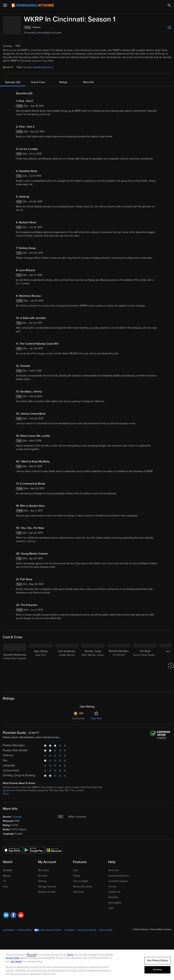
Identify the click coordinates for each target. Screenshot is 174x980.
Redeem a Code (47, 892)
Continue (157, 970)
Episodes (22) (13, 82)
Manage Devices (47, 887)
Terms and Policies (87, 930)
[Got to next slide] (171, 666)
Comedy (17, 817)
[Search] (169, 5)
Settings (42, 881)
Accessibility (115, 903)
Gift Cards (78, 892)
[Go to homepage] (33, 5)
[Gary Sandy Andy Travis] (41, 666)
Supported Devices (119, 876)
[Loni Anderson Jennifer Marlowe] (67, 666)
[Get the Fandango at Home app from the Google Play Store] (34, 850)
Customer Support (118, 881)
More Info (89, 82)
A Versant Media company (160, 929)
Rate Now (96, 718)
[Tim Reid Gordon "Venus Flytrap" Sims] (145, 666)
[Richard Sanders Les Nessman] (119, 666)
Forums (112, 887)
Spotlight (8, 870)
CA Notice (69, 930)
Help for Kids (106, 930)
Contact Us (114, 892)
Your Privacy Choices (51, 930)
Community (78, 718)
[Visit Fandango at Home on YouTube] (21, 916)
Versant (31, 955)
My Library (44, 870)
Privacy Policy (24, 930)
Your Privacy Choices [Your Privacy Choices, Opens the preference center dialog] (157, 960)
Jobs (111, 908)
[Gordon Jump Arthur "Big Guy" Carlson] (93, 666)
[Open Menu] (5, 5)
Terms (70, 955)
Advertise (113, 897)
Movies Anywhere (83, 887)
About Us (113, 870)
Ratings (63, 82)
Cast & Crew (38, 82)
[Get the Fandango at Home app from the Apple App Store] (12, 850)
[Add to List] (169, 27)
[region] (87, 965)
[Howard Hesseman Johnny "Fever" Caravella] (15, 666)
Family (77, 876)
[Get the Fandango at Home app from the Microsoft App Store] (54, 850)
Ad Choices (9, 930)
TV (4, 881)
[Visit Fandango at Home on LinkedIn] (6, 916)
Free (5, 887)
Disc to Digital (81, 881)
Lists (75, 870)
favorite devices (43, 67)
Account (43, 876)
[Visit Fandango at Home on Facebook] (13, 916)
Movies (7, 876)
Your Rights (16, 962)
